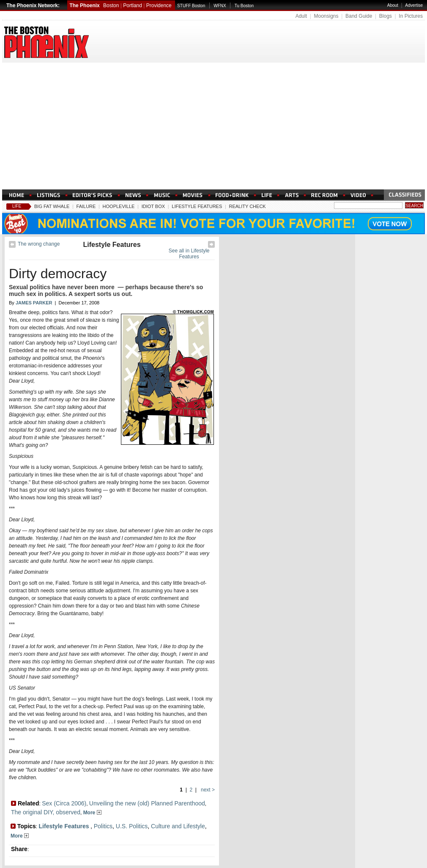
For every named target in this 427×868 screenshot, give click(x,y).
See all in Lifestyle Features (189, 254)
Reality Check (247, 206)
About (393, 5)
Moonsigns (326, 16)
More (92, 813)
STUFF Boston (191, 6)
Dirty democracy (58, 274)
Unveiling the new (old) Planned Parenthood (147, 803)
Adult (301, 16)
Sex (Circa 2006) (64, 803)
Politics (103, 826)
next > (207, 790)
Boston (111, 5)
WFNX (220, 6)
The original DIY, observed (46, 812)
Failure (86, 206)
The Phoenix (84, 5)
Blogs (386, 16)
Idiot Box (153, 206)
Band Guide (359, 16)
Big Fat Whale (52, 206)
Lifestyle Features (197, 206)
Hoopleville (119, 206)
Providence (159, 5)
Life (17, 206)
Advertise (414, 5)
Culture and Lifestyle (178, 826)
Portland (133, 5)
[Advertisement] (213, 126)
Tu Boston (244, 6)
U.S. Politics (132, 826)
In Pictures (411, 16)
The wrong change (39, 244)
